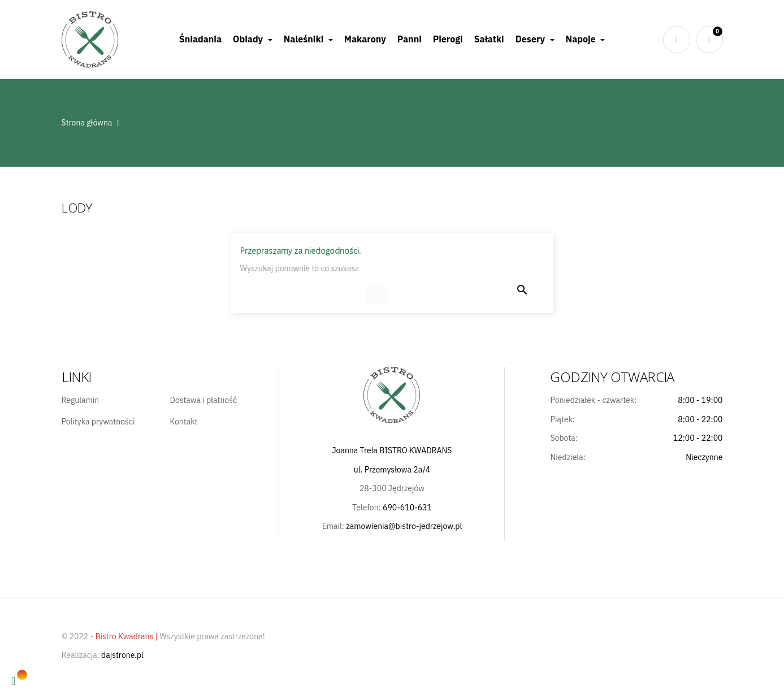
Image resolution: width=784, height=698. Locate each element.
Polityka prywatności (98, 422)
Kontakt (183, 422)
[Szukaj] (315, 294)
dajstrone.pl (122, 655)
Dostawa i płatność (203, 400)
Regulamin (81, 400)
